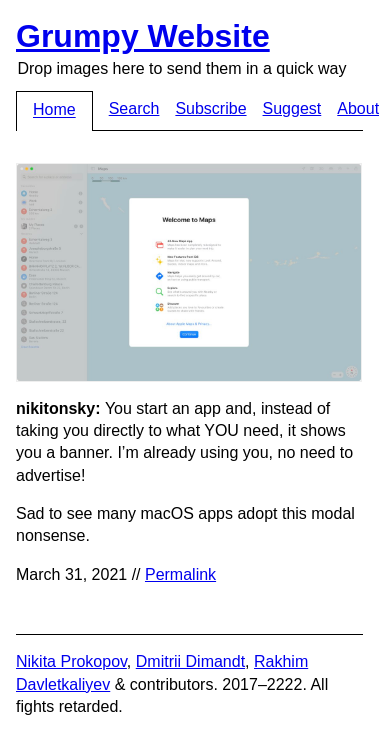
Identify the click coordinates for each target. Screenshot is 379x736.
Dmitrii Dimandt (190, 661)
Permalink (180, 574)
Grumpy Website (143, 36)
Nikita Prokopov (71, 661)
